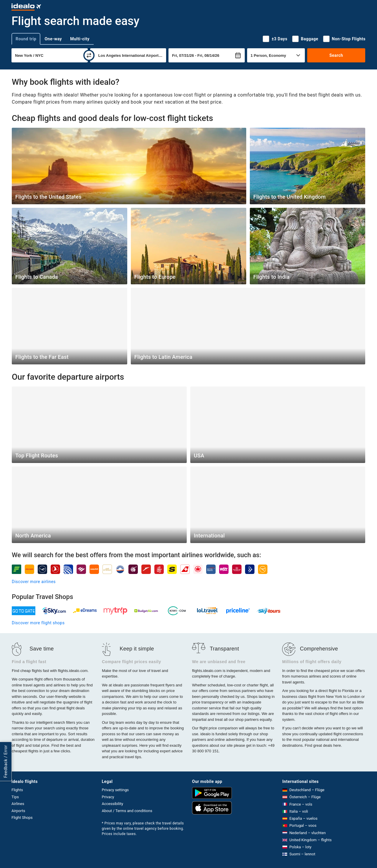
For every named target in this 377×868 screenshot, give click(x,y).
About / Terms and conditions (127, 811)
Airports (18, 811)
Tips (15, 797)
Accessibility (113, 804)
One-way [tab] (53, 39)
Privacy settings (115, 790)
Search (336, 55)
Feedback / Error (6, 762)
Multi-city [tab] (80, 39)
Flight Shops (22, 818)
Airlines (18, 804)
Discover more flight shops (38, 623)
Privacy (108, 797)
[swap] (89, 55)
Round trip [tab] (26, 39)
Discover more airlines (34, 582)
